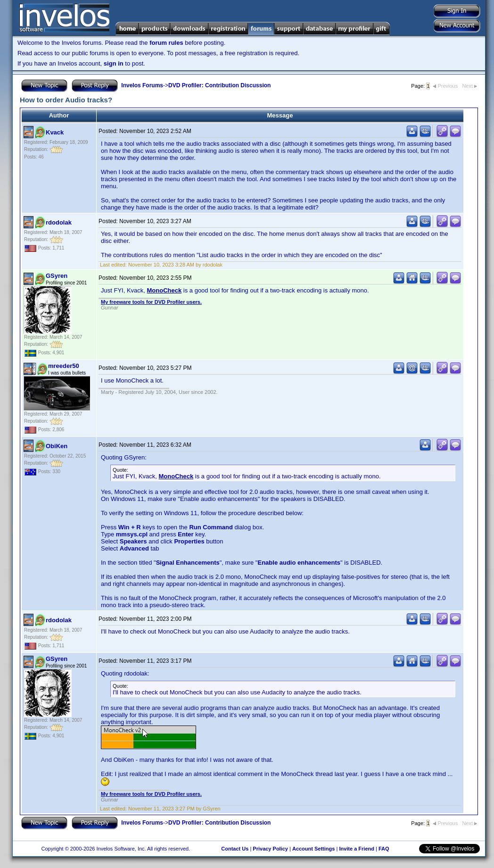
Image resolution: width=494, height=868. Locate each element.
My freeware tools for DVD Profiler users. (151, 302)
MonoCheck (165, 290)
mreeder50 (64, 366)
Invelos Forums (142, 85)
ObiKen (57, 446)
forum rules (166, 43)
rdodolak (59, 222)
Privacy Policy (270, 849)
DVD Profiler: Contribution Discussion (219, 85)
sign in (114, 63)
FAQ (384, 849)
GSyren (57, 276)
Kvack (55, 132)
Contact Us (235, 849)
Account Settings (313, 849)
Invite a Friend (357, 849)
